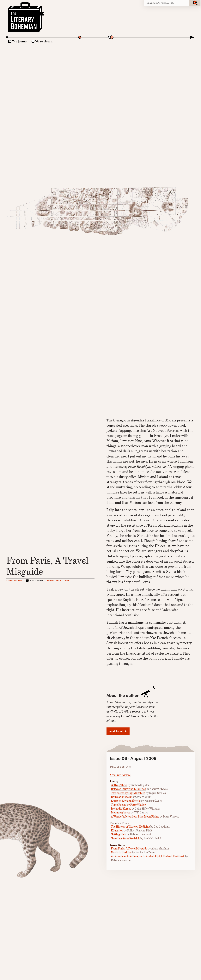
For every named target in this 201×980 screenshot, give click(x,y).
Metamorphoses (121, 813)
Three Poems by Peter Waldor (128, 805)
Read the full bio (118, 731)
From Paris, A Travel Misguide (129, 849)
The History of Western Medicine (130, 827)
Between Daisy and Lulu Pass (128, 789)
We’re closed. (44, 41)
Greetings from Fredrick (125, 839)
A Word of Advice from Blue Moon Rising (135, 817)
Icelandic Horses (121, 809)
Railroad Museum (122, 797)
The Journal (20, 41)
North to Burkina (121, 852)
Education (117, 831)
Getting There (119, 785)
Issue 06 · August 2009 (58, 580)
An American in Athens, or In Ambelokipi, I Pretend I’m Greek (148, 856)
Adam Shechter (14, 580)
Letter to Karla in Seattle (126, 801)
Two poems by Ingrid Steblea (128, 793)
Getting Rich (119, 834)
